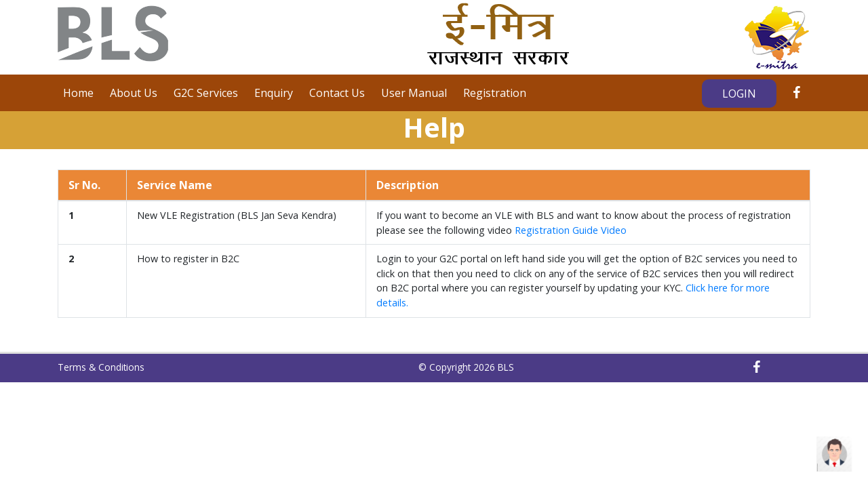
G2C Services (206, 93)
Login (739, 94)
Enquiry (274, 93)
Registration (495, 93)
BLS (506, 367)
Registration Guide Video (571, 230)
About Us (134, 93)
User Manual (414, 93)
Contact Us (337, 93)
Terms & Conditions (101, 367)
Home (78, 93)
